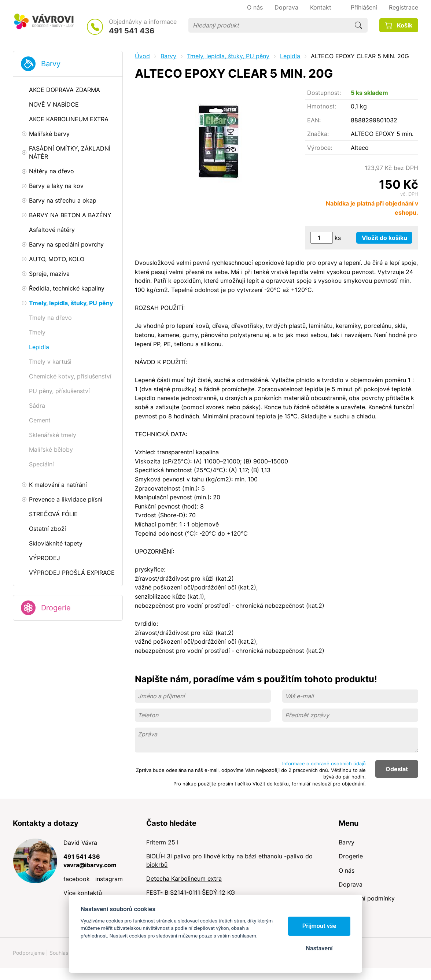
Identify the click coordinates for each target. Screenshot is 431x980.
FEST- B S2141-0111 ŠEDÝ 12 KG (191, 892)
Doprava (351, 884)
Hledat (358, 25)
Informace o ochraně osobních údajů (324, 763)
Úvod (142, 56)
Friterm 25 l (162, 842)
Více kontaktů (83, 893)
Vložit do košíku (384, 238)
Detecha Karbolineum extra (184, 879)
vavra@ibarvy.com (90, 865)
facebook (77, 879)
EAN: (314, 120)
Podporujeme (29, 953)
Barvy (51, 64)
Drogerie (56, 608)
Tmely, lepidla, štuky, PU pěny (228, 56)
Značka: (318, 134)
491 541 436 (132, 31)
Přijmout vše (319, 926)
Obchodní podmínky (367, 898)
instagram (109, 879)
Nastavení (319, 948)
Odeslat (397, 769)
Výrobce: (320, 148)
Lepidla (290, 56)
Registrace (404, 7)
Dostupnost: (324, 93)
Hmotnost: (322, 106)
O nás (347, 870)
